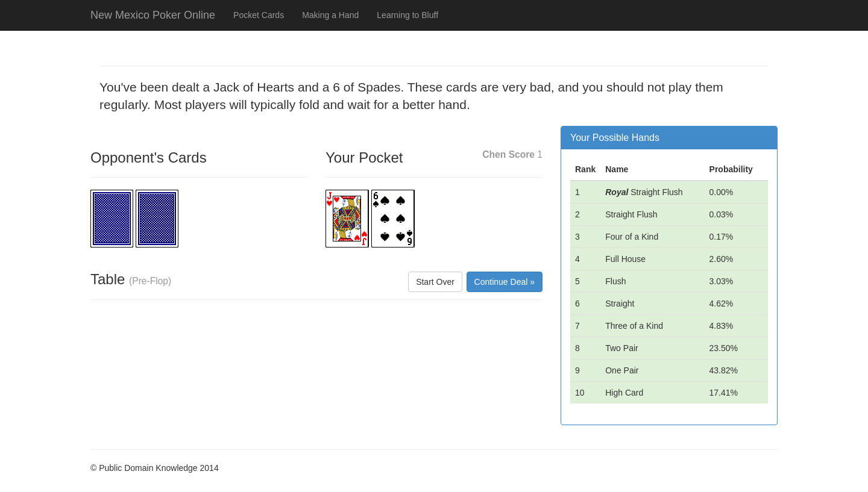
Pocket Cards (259, 15)
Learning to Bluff (407, 15)
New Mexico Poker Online (153, 15)
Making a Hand (330, 15)
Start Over (435, 282)
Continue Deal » (505, 282)
